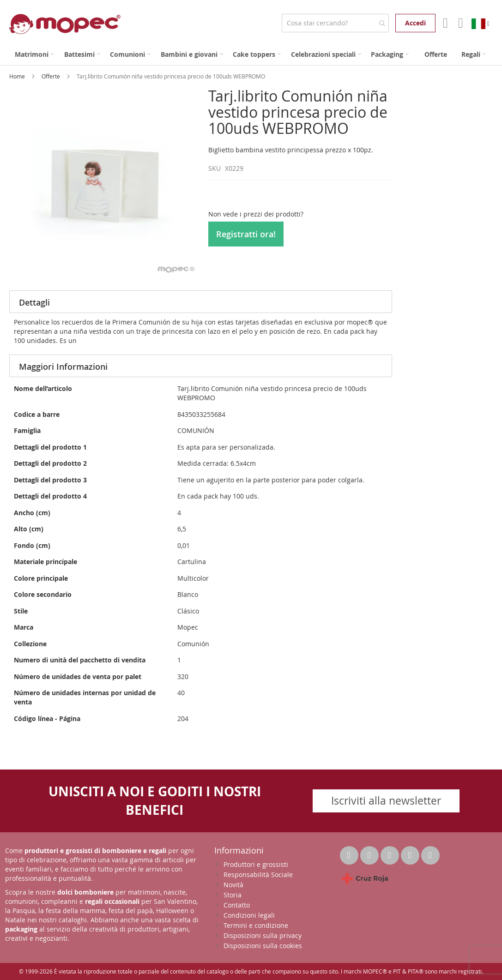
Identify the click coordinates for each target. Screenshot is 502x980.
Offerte (51, 76)
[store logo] (65, 24)
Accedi (415, 23)
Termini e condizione (256, 925)
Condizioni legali (249, 915)
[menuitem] (34, 54)
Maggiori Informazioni (63, 367)
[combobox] (335, 23)
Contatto (237, 905)
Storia (233, 895)
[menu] (251, 54)
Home (18, 76)
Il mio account (445, 23)
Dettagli (34, 302)
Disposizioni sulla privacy (263, 935)
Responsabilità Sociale (258, 875)
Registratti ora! (246, 234)
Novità (233, 885)
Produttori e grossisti (256, 864)
